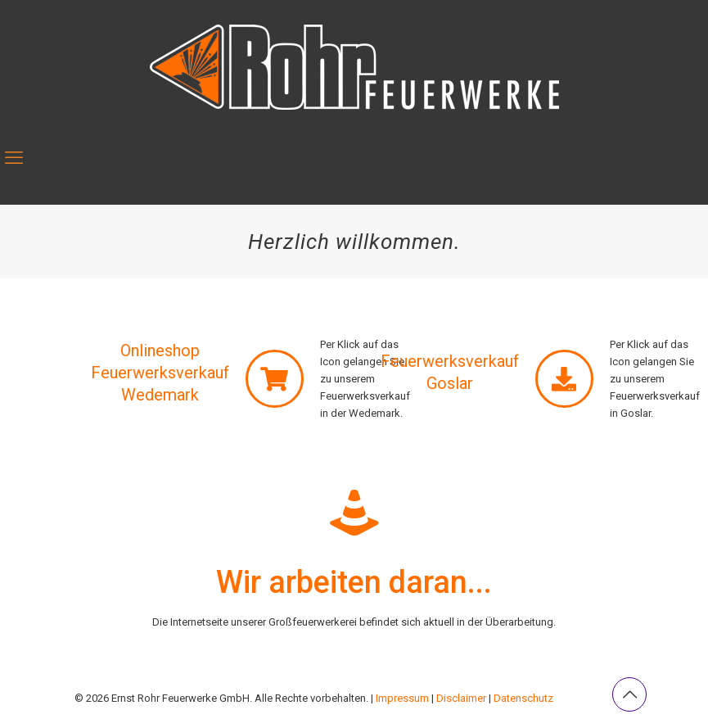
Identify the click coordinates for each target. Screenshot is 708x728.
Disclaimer (461, 698)
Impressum (402, 698)
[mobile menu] (14, 158)
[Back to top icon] (629, 694)
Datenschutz (523, 698)
